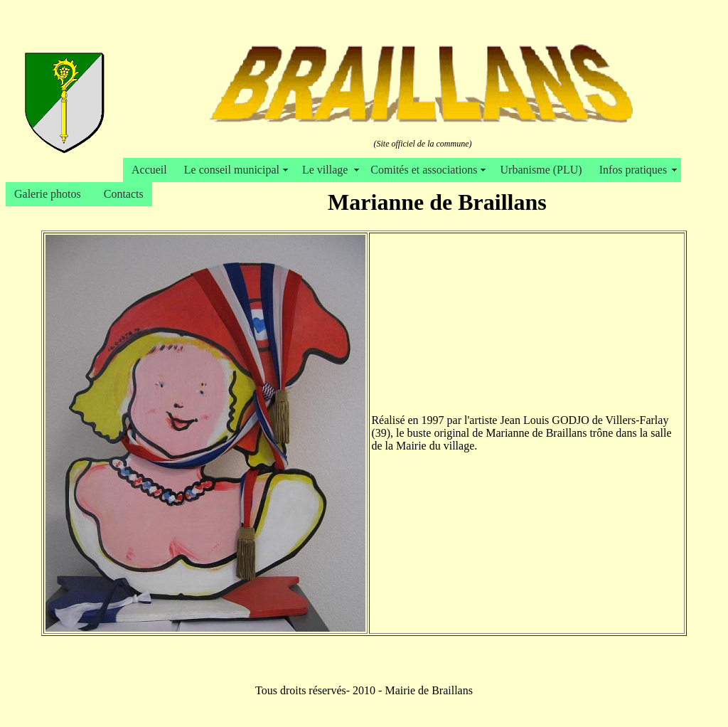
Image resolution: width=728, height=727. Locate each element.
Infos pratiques (636, 170)
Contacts (124, 194)
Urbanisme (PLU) (541, 170)
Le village (328, 170)
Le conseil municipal (235, 170)
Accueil (149, 170)
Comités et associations (427, 170)
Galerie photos (50, 194)
